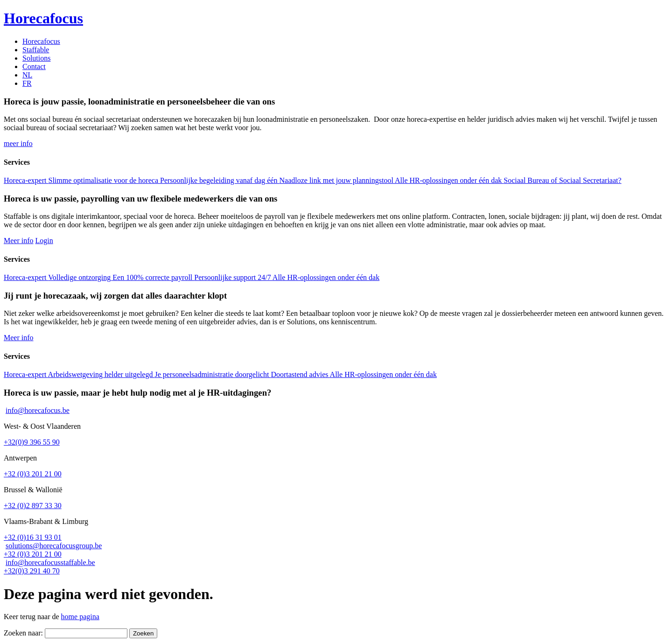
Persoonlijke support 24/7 (233, 277)
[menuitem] (27, 75)
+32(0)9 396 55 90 (32, 442)
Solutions (36, 58)
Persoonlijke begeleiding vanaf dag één (220, 180)
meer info (18, 143)
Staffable (36, 50)
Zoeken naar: (23, 633)
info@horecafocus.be (38, 410)
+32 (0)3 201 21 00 (33, 474)
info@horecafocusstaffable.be (50, 562)
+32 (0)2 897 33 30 (33, 506)
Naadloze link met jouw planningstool (337, 180)
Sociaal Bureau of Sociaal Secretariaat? (562, 180)
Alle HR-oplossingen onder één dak (449, 180)
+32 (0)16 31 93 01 (33, 537)
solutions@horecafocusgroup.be (54, 546)
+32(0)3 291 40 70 (32, 571)
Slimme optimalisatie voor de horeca (105, 180)
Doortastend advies (300, 374)
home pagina (80, 617)
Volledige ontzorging (80, 277)
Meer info (19, 241)
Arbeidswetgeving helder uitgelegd (101, 374)
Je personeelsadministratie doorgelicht (213, 374)
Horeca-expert (26, 180)
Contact (34, 66)
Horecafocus (41, 41)
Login (44, 241)
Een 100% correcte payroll (153, 277)
